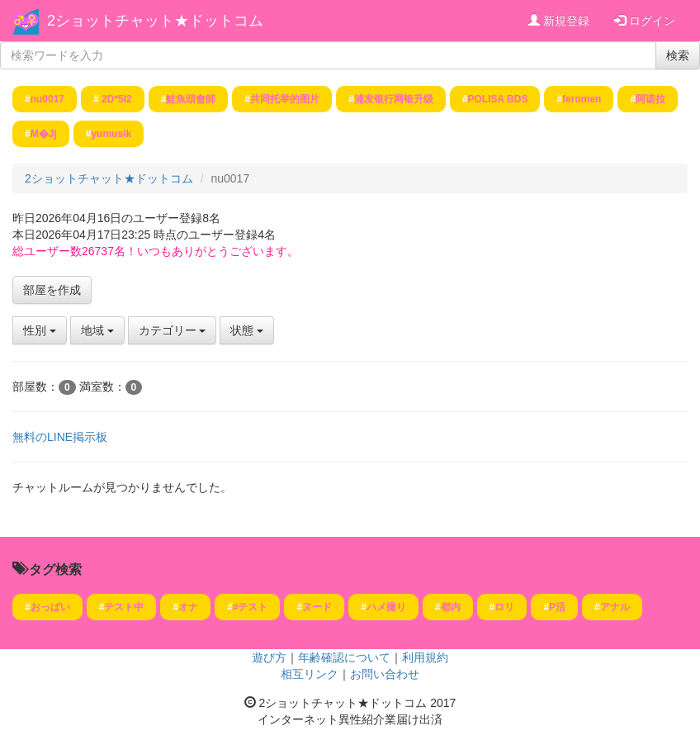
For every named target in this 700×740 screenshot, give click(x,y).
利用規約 (425, 657)
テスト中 (124, 607)
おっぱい (50, 607)
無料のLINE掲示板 (60, 437)
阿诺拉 (650, 99)
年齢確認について (344, 657)
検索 (678, 55)
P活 (557, 607)
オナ (188, 607)
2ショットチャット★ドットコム (155, 21)
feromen (582, 99)
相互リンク (310, 674)
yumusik (111, 134)
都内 (451, 607)
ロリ (504, 607)
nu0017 (47, 99)
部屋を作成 (52, 290)
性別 (40, 330)
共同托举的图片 (285, 99)
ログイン (645, 21)
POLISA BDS (498, 99)
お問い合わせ (385, 674)
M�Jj (44, 134)
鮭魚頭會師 (191, 99)
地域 (97, 330)
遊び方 (269, 657)
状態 (247, 330)
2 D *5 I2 (116, 99)
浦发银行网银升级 (394, 99)
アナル (615, 607)
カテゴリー (173, 330)
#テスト (251, 607)
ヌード (317, 607)
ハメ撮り (386, 607)
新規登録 (559, 21)
